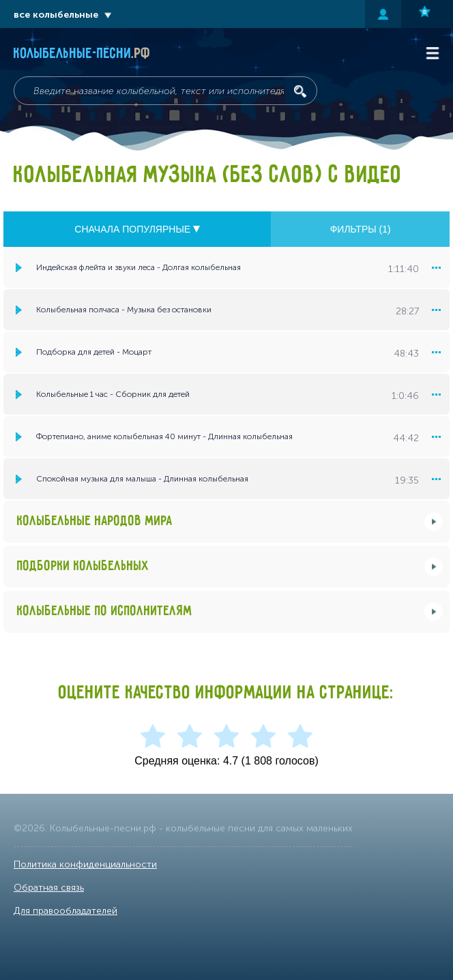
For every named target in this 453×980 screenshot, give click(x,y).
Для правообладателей (65, 911)
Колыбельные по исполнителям (105, 611)
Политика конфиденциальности (85, 864)
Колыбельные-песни (82, 54)
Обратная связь (49, 888)
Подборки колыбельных (83, 566)
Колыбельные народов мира (95, 521)
